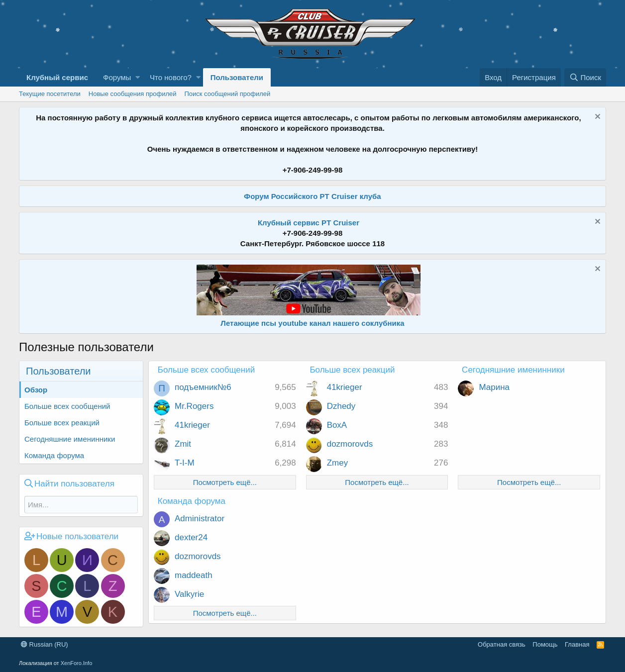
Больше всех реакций (62, 423)
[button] (138, 77)
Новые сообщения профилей (133, 94)
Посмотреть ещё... (225, 482)
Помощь (545, 644)
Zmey (338, 463)
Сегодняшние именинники (70, 439)
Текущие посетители (50, 94)
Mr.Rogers (194, 406)
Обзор (36, 390)
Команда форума (54, 455)
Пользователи (237, 77)
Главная (577, 644)
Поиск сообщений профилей (227, 94)
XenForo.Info (77, 663)
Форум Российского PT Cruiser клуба (312, 196)
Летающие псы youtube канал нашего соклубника (312, 323)
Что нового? (171, 77)
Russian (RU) (45, 644)
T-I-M (185, 463)
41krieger (192, 425)
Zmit (183, 444)
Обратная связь (502, 644)
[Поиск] (585, 77)
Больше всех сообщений (67, 406)
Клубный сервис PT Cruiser (309, 223)
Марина (494, 387)
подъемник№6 (203, 387)
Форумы (117, 77)
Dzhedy (341, 406)
